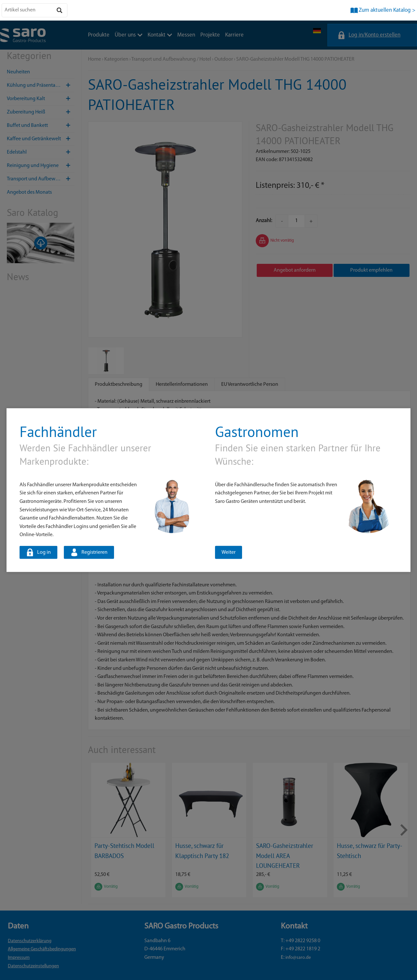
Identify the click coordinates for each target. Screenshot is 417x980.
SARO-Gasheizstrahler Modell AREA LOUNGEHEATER (285, 855)
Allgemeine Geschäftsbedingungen (42, 949)
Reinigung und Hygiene (41, 166)
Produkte (99, 35)
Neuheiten (18, 72)
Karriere (234, 35)
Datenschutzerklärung (30, 941)
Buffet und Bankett (41, 126)
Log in (44, 552)
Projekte (210, 35)
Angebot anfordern (295, 270)
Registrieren (94, 552)
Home (94, 59)
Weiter (229, 552)
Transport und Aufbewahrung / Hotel (41, 179)
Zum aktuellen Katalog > (387, 10)
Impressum (19, 958)
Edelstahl (41, 152)
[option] (128, 830)
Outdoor (224, 59)
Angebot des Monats (29, 192)
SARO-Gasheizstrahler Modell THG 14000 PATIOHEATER (295, 59)
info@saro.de (298, 958)
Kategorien (116, 59)
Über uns (129, 35)
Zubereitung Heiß (41, 112)
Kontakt (160, 35)
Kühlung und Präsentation (41, 85)
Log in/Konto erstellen (374, 35)
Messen (186, 35)
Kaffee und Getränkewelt (41, 139)
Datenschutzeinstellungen (33, 966)
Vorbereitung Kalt (41, 99)
